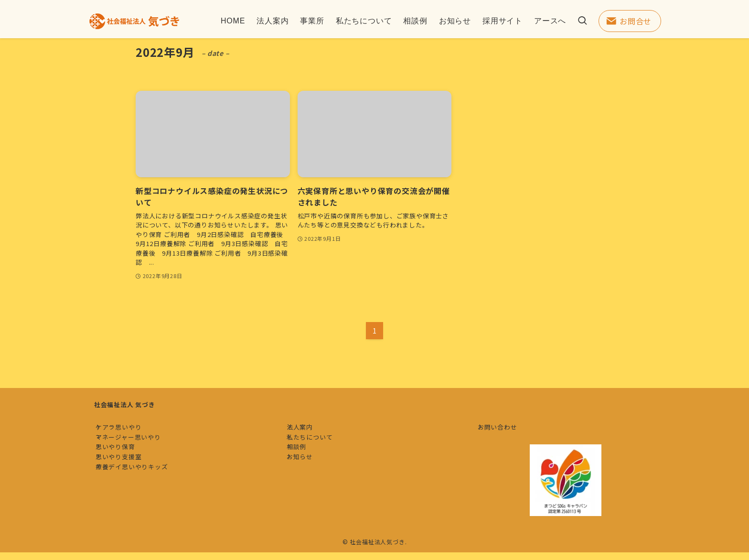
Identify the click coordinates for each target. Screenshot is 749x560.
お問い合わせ (505, 431)
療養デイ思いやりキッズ (139, 501)
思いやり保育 (123, 466)
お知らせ (307, 484)
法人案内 (307, 431)
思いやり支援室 (126, 484)
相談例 (304, 466)
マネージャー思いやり (136, 448)
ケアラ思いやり (126, 431)
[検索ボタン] (582, 21)
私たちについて (317, 448)
